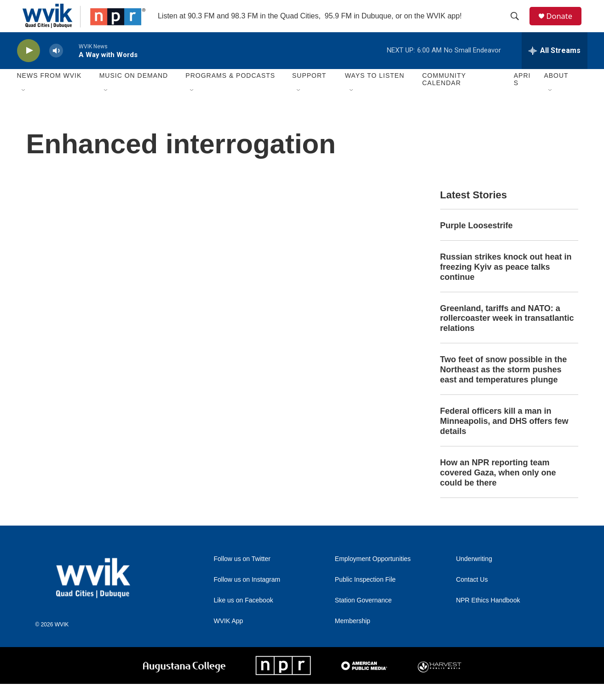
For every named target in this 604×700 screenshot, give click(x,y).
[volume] (56, 67)
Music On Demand (134, 92)
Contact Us (472, 596)
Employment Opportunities (373, 575)
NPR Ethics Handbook (488, 616)
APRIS (522, 96)
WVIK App (229, 637)
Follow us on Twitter (242, 575)
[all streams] (555, 67)
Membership (353, 637)
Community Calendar (444, 96)
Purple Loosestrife (477, 242)
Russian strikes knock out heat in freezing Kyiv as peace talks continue (506, 283)
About (556, 92)
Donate (564, 24)
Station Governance (363, 616)
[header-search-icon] (518, 24)
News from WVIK (49, 92)
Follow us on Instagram (247, 596)
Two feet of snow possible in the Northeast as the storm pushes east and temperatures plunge (504, 386)
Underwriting (474, 575)
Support (309, 92)
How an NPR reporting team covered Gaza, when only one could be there (498, 489)
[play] (29, 67)
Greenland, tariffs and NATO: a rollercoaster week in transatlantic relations (507, 335)
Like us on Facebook (244, 616)
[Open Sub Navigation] (24, 107)
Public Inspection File (365, 596)
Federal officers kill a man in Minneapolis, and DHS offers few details (504, 437)
